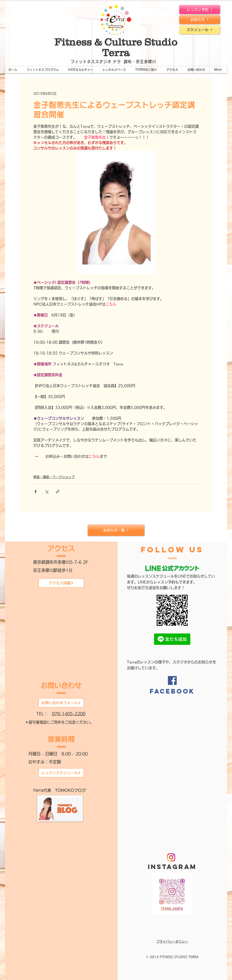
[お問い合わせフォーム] (61, 703)
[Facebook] (172, 680)
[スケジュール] (200, 30)
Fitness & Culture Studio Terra (116, 47)
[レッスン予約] (200, 10)
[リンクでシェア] (58, 492)
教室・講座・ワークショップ (54, 477)
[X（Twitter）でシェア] (47, 492)
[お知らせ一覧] (116, 530)
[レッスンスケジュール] (61, 773)
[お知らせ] (200, 19)
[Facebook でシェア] (35, 492)
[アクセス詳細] (61, 583)
